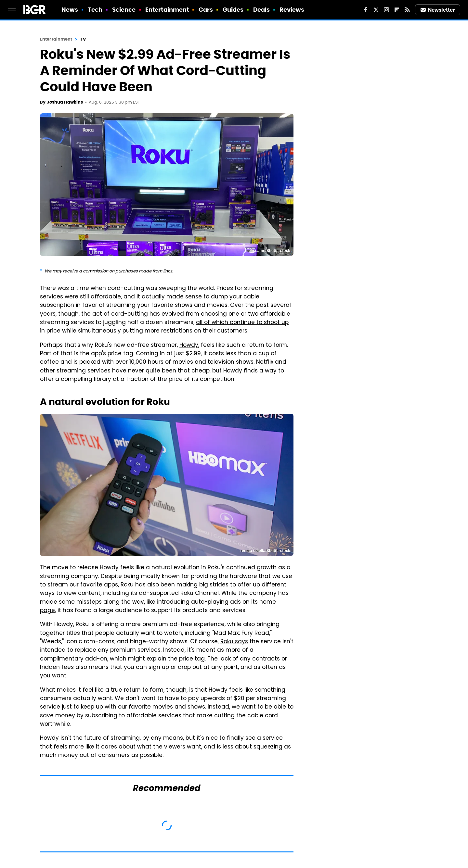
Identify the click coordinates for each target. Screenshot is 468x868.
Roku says (234, 642)
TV (83, 39)
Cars (206, 10)
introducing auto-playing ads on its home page (158, 607)
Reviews (292, 10)
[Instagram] (386, 10)
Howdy (189, 346)
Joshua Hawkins (65, 102)
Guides (233, 10)
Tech (95, 10)
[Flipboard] (397, 10)
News (70, 10)
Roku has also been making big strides (175, 585)
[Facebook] (366, 10)
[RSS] (407, 10)
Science (124, 10)
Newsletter (438, 10)
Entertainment (167, 10)
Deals (262, 10)
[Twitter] (376, 10)
